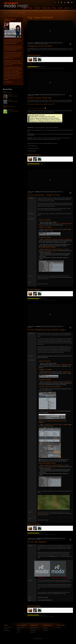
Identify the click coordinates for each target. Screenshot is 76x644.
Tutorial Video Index (43, 44)
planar (51, 68)
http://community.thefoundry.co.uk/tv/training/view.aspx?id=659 (41, 104)
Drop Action (36, 68)
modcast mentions (7, 629)
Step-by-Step (59, 192)
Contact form (59, 626)
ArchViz (18, 629)
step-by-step (46, 8)
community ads (33, 631)
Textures (35, 44)
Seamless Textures (40, 300)
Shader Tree (53, 192)
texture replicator (53, 300)
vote (45, 164)
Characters (19, 628)
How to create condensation (13, 111)
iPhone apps (45, 629)
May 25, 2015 (31, 95)
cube (32, 68)
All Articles (46, 43)
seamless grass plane (41, 512)
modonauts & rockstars (34, 626)
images (34, 615)
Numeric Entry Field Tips (13, 101)
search (66, 8)
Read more (30, 64)
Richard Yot (51, 615)
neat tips (37, 8)
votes (45, 67)
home (25, 8)
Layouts (51, 43)
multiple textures (39, 533)
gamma (31, 615)
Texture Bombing (47, 300)
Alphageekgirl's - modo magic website (10, 13)
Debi (40, 43)
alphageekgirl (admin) (45, 95)
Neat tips (56, 43)
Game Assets (46, 628)
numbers (42, 165)
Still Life (19, 631)
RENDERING (63, 537)
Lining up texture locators (13, 96)
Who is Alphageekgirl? (8, 626)
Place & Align (47, 68)
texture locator (62, 68)
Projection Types (56, 68)
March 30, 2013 (31, 326)
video (52, 592)
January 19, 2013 (32, 537)
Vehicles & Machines (21, 626)
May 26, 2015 (31, 43)
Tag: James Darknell (21, 13)
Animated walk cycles (7, 93)
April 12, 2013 (31, 192)
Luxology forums (33, 629)
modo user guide (45, 615)
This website (6, 628)
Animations (45, 626)
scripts (60, 8)
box (30, 68)
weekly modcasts (33, 628)
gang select (32, 165)
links (54, 8)
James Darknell (42, 68)
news (30, 8)
